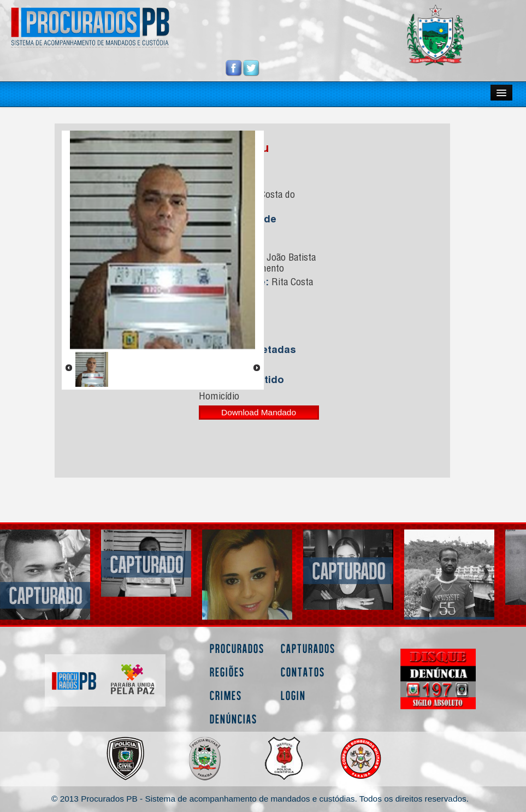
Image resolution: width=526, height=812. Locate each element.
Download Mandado (259, 412)
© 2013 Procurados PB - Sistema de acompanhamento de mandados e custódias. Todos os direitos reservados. (260, 799)
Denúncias (234, 719)
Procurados (237, 648)
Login (293, 695)
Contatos (303, 672)
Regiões (227, 672)
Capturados (308, 648)
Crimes (226, 695)
